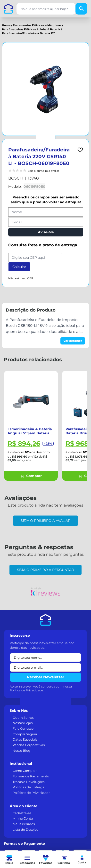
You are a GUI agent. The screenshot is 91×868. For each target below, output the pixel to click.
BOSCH (16, 178)
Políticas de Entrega (29, 787)
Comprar (31, 476)
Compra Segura (25, 734)
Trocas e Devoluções (29, 782)
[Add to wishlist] (80, 150)
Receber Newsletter (45, 677)
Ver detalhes (73, 341)
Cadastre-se (22, 813)
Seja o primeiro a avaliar (45, 521)
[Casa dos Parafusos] (8, 9)
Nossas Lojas (23, 723)
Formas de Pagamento (31, 776)
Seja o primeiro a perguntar (45, 570)
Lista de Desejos (25, 829)
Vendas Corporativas (29, 745)
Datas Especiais (25, 739)
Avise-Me (46, 232)
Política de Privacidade (26, 690)
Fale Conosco (23, 728)
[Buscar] (81, 9)
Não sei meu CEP (21, 278)
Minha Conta (23, 818)
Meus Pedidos (24, 824)
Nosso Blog (21, 751)
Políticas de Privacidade (32, 793)
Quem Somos (23, 718)
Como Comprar (25, 771)
